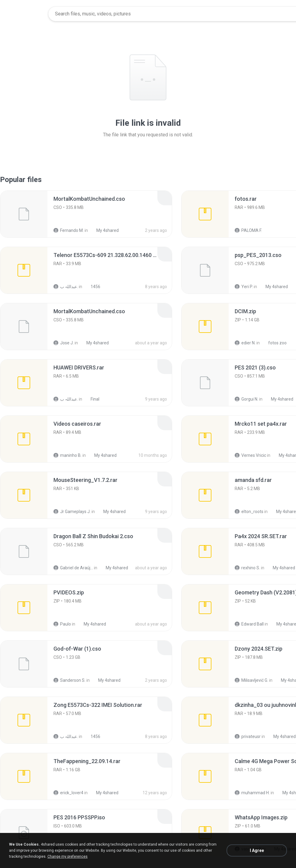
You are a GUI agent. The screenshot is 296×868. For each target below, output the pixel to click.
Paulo (62, 624)
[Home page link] (24, 14)
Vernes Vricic (250, 455)
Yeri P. (244, 287)
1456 (92, 287)
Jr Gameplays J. (72, 512)
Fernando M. (69, 230)
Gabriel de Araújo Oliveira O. (73, 568)
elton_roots (249, 512)
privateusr (248, 736)
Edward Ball (249, 624)
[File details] (24, 214)
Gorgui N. (246, 399)
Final (92, 399)
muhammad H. (252, 793)
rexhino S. (247, 568)
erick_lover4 (68, 793)
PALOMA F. (248, 230)
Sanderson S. (69, 680)
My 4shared (104, 230)
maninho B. (68, 455)
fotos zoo (274, 343)
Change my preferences (68, 857)
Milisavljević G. (251, 680)
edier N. (245, 343)
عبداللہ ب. (66, 287)
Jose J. (64, 343)
